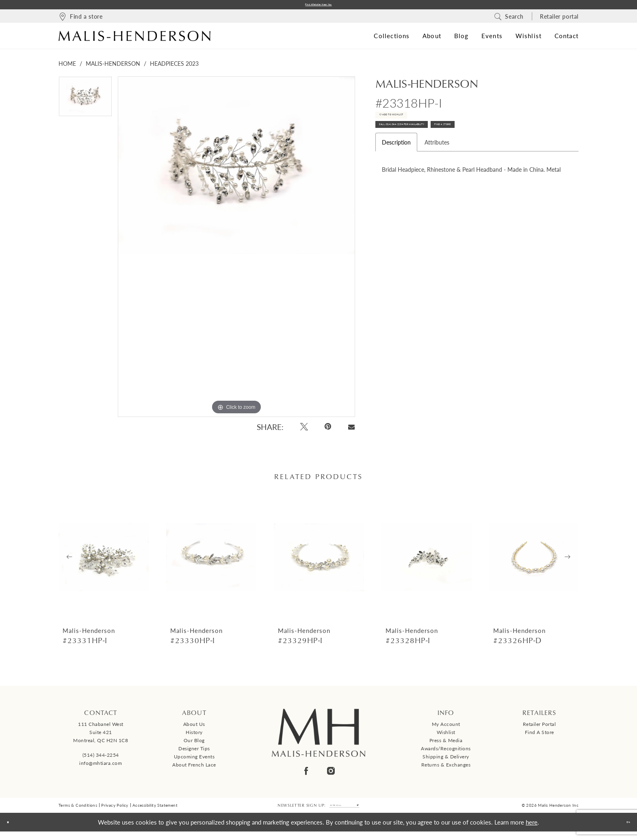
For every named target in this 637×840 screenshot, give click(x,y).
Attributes (437, 169)
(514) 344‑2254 (101, 758)
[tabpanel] (85, 103)
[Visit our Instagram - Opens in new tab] (331, 774)
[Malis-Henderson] (134, 39)
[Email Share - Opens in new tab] (351, 430)
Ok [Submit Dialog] (623, 830)
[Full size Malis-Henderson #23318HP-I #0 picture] (236, 250)
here (532, 830)
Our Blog (194, 744)
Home (67, 67)
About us (194, 728)
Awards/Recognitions (446, 752)
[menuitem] (80, 19)
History (194, 736)
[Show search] (509, 19)
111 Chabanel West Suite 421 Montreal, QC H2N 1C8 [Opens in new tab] (101, 736)
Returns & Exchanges (446, 768)
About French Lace (194, 768)
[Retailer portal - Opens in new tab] (559, 19)
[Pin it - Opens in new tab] (328, 430)
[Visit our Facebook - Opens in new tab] (306, 774)
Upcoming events (194, 760)
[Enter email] (344, 811)
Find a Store (539, 736)
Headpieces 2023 (174, 67)
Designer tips (194, 752)
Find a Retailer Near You (318, 6)
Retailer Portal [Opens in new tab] (539, 728)
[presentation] (104, 561)
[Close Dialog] (12, 831)
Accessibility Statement (155, 812)
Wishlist (446, 736)
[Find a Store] (80, 19)
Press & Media (446, 744)
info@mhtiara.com (101, 766)
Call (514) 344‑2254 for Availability (435, 147)
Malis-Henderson (113, 67)
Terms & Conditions (78, 812)
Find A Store (528, 147)
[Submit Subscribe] (376, 811)
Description (396, 169)
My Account (446, 728)
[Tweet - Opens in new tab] (304, 430)
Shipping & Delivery (446, 760)
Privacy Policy (115, 812)
